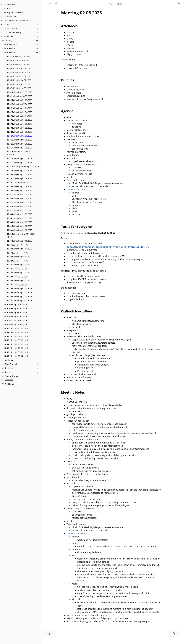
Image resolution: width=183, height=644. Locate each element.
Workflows (8, 384)
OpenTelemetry (10, 364)
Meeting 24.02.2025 (19, 80)
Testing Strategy (10, 376)
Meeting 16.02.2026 (16, 328)
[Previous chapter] (49, 634)
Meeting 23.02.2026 (16, 332)
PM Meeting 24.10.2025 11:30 (21, 235)
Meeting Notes (73, 392)
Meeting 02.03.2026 (16, 336)
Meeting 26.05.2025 (19, 132)
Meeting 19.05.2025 (19, 128)
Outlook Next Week (77, 311)
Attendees (69, 26)
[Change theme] (50, 3)
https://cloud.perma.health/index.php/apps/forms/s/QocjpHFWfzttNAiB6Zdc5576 (108, 247)
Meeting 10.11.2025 (19, 257)
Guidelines (7, 36)
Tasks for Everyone (76, 227)
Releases (7, 368)
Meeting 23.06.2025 (19, 148)
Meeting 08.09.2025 (19, 202)
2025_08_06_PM (18, 182)
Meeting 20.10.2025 (19, 230)
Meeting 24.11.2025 (19, 273)
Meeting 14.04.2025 (19, 108)
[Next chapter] (174, 634)
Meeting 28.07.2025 (19, 174)
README (10, 44)
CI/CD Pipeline (9, 17)
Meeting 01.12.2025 (19, 281)
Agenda (67, 111)
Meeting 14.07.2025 (19, 162)
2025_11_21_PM (18, 269)
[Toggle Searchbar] (56, 3)
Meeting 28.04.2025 (19, 116)
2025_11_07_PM (18, 253)
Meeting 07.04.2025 (19, 104)
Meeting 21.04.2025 (19, 112)
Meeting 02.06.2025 (19, 136)
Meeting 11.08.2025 (19, 186)
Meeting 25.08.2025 (19, 194)
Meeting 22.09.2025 (19, 210)
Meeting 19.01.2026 (15, 312)
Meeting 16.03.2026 (16, 344)
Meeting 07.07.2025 (19, 159)
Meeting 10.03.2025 (19, 88)
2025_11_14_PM (18, 261)
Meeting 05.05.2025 (19, 120)
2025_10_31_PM (18, 245)
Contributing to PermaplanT (15, 21)
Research (7, 372)
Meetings (7, 40)
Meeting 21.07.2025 (19, 170)
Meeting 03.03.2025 (19, 84)
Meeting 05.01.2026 (15, 304)
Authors (6, 9)
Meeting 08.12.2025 (19, 288)
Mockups (7, 360)
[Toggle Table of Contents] (44, 3)
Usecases (7, 380)
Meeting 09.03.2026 (16, 340)
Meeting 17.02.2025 (19, 76)
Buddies (68, 80)
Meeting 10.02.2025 (19, 72)
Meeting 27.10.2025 (19, 241)
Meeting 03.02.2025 (19, 68)
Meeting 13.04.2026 (16, 356)
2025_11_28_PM (18, 277)
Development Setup (11, 33)
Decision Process (10, 28)
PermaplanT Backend (12, 13)
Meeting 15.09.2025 (19, 206)
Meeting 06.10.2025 (19, 222)
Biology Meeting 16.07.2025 (23, 167)
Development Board (77, 189)
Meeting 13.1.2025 (18, 56)
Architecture (8, 5)
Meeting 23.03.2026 (16, 348)
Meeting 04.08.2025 (19, 178)
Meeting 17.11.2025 (19, 265)
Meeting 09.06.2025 (19, 140)
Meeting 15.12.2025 (19, 293)
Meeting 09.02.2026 (15, 324)
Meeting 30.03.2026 (16, 352)
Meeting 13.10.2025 (19, 226)
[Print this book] (179, 3)
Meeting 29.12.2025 (19, 301)
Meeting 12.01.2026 (15, 308)
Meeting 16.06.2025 (19, 144)
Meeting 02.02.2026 (15, 320)
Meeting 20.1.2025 (18, 60)
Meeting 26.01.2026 (15, 316)
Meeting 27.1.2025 (18, 64)
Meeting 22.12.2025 (19, 296)
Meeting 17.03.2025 (19, 92)
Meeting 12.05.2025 (19, 124)
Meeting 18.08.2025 (19, 190)
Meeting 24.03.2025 (19, 96)
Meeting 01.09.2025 (19, 198)
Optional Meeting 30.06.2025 (18, 153)
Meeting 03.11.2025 (19, 249)
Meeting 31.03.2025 (19, 100)
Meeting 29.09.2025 (19, 218)
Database (7, 25)
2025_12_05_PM (18, 285)
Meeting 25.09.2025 (19, 214)
